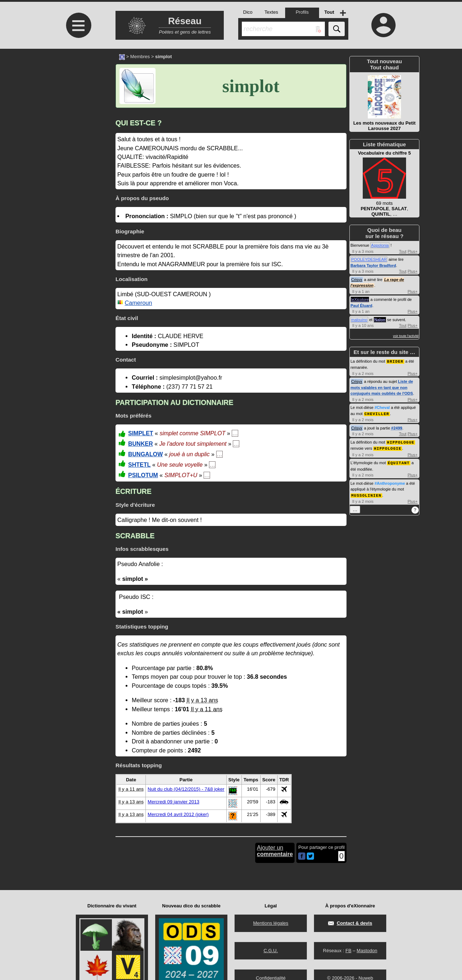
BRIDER (395, 361)
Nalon (380, 320)
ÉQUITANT (399, 461)
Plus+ (413, 251)
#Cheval (382, 407)
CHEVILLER (377, 413)
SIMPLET (141, 433)
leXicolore (360, 299)
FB (348, 951)
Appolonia (380, 245)
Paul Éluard (361, 306)
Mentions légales (271, 923)
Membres (140, 57)
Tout (403, 251)
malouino (359, 320)
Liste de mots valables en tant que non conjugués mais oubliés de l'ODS (382, 387)
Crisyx (357, 280)
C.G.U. (271, 951)
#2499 (397, 427)
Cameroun (139, 303)
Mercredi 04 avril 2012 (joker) (178, 814)
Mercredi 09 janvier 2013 (173, 802)
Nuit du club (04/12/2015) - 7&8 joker (186, 789)
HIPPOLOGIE (388, 447)
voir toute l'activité (406, 336)
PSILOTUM (143, 475)
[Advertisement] (78, 109)
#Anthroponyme (390, 482)
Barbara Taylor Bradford (373, 265)
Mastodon (367, 951)
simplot (251, 86)
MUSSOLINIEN (366, 493)
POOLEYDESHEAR (369, 259)
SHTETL (139, 465)
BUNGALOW (145, 454)
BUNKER (140, 444)
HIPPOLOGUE (401, 441)
